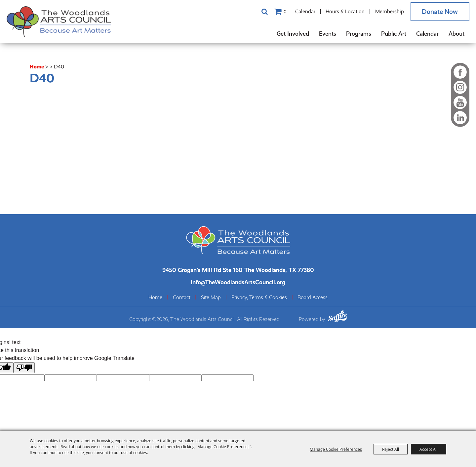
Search (264, 12)
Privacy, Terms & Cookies (259, 297)
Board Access (313, 297)
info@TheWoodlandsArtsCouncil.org (238, 282)
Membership (389, 11)
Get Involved (293, 34)
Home (37, 67)
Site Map (211, 297)
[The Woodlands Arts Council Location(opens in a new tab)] (238, 270)
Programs (359, 34)
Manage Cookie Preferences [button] (336, 449)
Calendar (305, 11)
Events (328, 34)
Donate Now (440, 12)
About (456, 34)
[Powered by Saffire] (337, 317)
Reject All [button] (391, 449)
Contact (182, 297)
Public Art (394, 34)
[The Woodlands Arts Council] (59, 21)
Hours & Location (345, 11)
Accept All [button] (429, 449)
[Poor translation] (24, 367)
